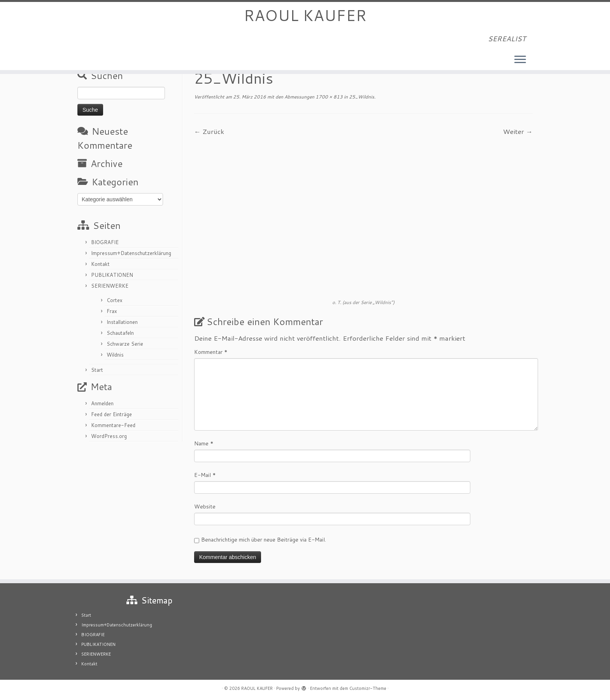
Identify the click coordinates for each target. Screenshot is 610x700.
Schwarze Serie (125, 344)
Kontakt (100, 264)
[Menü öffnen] (520, 60)
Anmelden (102, 403)
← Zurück (209, 131)
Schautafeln (120, 333)
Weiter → (518, 131)
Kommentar (211, 352)
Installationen (122, 322)
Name (204, 443)
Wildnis (115, 355)
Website (205, 507)
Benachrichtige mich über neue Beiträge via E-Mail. (264, 540)
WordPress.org (109, 436)
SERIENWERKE (110, 286)
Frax (112, 311)
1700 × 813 (329, 97)
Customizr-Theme (368, 688)
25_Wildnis (361, 97)
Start (97, 370)
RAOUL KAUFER (305, 16)
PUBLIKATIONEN (112, 275)
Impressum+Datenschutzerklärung (131, 253)
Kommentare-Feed (113, 425)
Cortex (115, 300)
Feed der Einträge (111, 414)
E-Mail (205, 475)
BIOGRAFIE (105, 242)
